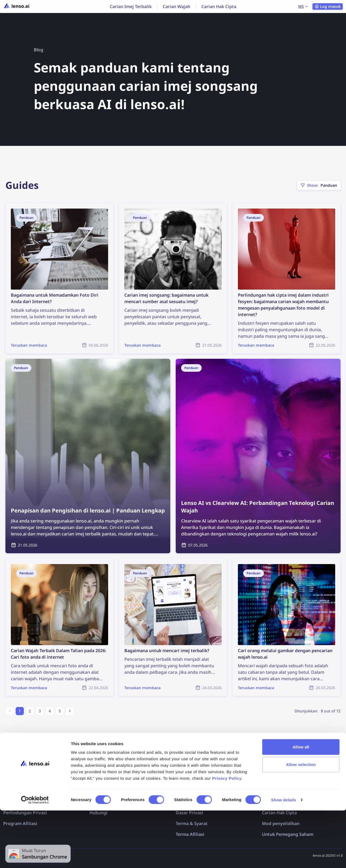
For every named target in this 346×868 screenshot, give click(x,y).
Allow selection (301, 822)
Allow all (301, 804)
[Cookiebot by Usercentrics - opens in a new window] (35, 857)
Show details (284, 857)
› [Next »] (70, 710)
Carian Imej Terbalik (131, 6)
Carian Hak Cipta (219, 6)
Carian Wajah (177, 6)
